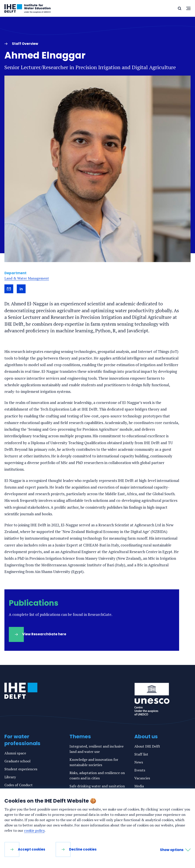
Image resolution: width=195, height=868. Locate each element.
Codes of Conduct (19, 785)
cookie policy (34, 830)
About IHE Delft (147, 746)
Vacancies (142, 778)
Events (140, 770)
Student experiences (21, 769)
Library (10, 777)
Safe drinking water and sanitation (97, 786)
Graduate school (17, 761)
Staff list (141, 754)
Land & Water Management (27, 278)
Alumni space (15, 753)
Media (139, 786)
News (139, 762)
